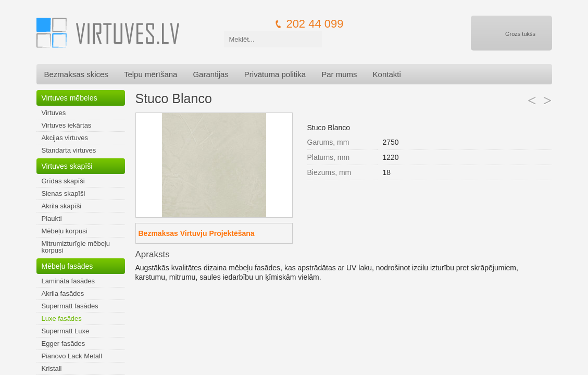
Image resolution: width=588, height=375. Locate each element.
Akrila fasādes (63, 293)
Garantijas (210, 74)
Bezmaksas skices (76, 74)
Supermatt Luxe (66, 331)
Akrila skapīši (62, 206)
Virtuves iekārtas (67, 125)
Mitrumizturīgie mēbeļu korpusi (76, 247)
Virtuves (54, 113)
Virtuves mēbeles (70, 98)
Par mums (339, 74)
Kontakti (387, 74)
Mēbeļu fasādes (67, 266)
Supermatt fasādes (70, 306)
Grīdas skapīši (63, 181)
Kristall (52, 368)
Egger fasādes (64, 343)
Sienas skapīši (64, 193)
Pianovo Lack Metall (72, 356)
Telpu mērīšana (151, 74)
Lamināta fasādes (68, 281)
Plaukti (52, 218)
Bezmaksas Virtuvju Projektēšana (197, 233)
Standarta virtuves (69, 150)
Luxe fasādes (62, 318)
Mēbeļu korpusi (65, 231)
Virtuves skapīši (67, 166)
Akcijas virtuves (65, 138)
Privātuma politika (275, 74)
